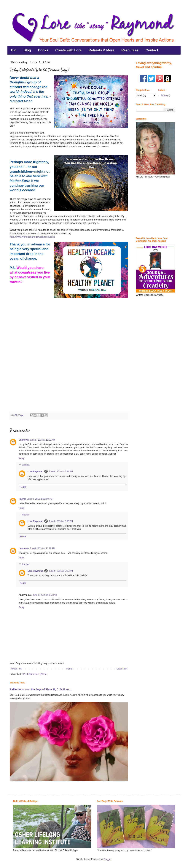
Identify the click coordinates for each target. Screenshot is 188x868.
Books (43, 50)
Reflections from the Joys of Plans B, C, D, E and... (41, 689)
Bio (14, 50)
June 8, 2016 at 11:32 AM (42, 440)
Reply (21, 458)
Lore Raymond (35, 472)
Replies (26, 465)
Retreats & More (101, 50)
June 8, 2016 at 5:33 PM (61, 521)
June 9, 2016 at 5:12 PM (61, 571)
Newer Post (16, 669)
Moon (164, 96)
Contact (152, 50)
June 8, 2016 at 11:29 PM (42, 548)
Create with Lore (68, 50)
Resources (130, 50)
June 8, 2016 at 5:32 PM (61, 472)
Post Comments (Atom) (35, 674)
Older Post (122, 669)
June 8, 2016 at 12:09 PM (40, 499)
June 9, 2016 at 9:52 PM (45, 595)
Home (69, 669)
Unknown (24, 440)
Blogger (107, 859)
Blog (27, 50)
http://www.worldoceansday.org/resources (32, 237)
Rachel (22, 499)
